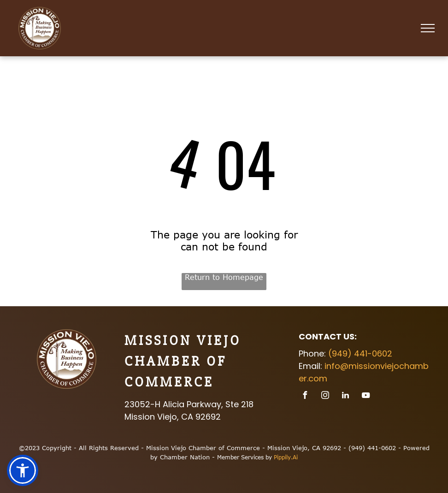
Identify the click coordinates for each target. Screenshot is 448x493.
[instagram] (325, 396)
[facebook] (305, 396)
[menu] (428, 28)
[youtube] (365, 396)
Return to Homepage (224, 277)
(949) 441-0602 (360, 353)
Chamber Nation (185, 457)
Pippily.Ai (286, 457)
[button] (23, 470)
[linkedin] (345, 396)
